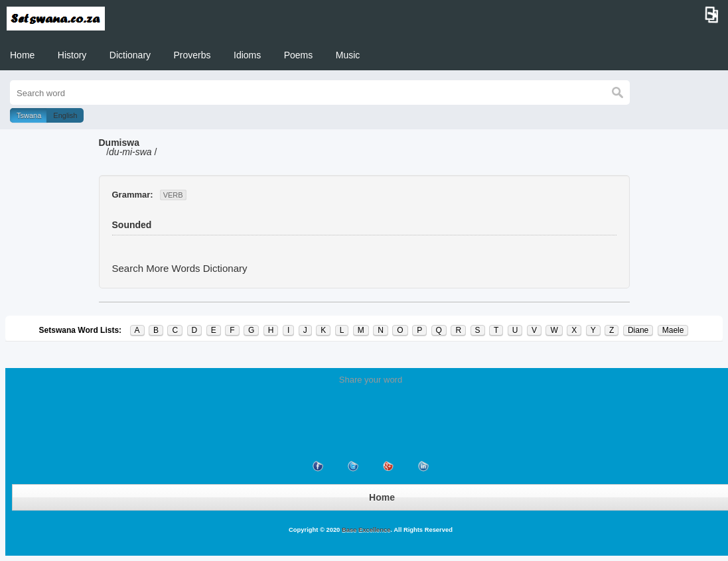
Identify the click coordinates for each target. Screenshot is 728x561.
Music (348, 55)
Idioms (247, 55)
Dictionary (130, 55)
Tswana (29, 115)
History (72, 55)
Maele (673, 330)
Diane (638, 330)
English (65, 115)
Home (22, 55)
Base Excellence (365, 530)
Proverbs (192, 55)
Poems (299, 55)
